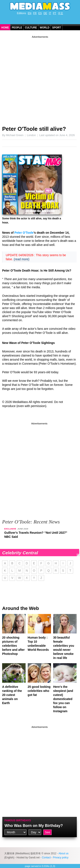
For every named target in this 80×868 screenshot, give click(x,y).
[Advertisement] (40, 79)
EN (30, 13)
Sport (56, 28)
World (44, 28)
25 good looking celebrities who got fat (39, 691)
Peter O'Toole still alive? (34, 129)
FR (35, 13)
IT (50, 13)
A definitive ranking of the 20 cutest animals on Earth (12, 695)
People (17, 28)
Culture (31, 28)
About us (63, 853)
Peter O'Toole (24, 233)
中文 (61, 13)
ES (40, 13)
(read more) (21, 259)
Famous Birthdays (18, 820)
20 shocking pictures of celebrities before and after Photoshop (13, 646)
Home (5, 28)
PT (55, 13)
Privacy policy (61, 858)
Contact (46, 858)
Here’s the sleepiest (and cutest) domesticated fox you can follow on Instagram (63, 699)
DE (45, 13)
